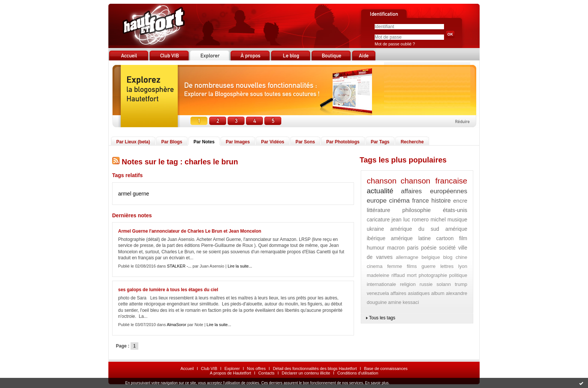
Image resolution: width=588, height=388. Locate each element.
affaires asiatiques (410, 293)
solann (444, 284)
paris (413, 248)
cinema (375, 266)
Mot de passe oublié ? (395, 44)
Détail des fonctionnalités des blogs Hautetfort (315, 368)
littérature (379, 210)
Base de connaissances (386, 368)
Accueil (187, 368)
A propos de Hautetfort (230, 373)
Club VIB (209, 368)
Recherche (412, 142)
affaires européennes (434, 191)
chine (461, 257)
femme (394, 266)
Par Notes (204, 142)
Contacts (266, 373)
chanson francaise (434, 181)
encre (460, 201)
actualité (380, 191)
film (463, 238)
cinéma (400, 201)
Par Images (238, 142)
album (438, 293)
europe (377, 201)
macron (396, 248)
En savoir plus (377, 383)
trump (461, 284)
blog (448, 257)
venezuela (378, 293)
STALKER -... (179, 266)
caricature (378, 220)
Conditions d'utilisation (358, 373)
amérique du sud (415, 229)
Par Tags (380, 142)
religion (408, 284)
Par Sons (305, 142)
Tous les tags (382, 318)
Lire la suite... (240, 266)
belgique (431, 257)
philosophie (417, 210)
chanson (382, 181)
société (447, 248)
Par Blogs (172, 142)
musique (457, 220)
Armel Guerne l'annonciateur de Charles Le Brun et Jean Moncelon (190, 231)
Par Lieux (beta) (133, 142)
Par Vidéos (273, 142)
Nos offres (256, 368)
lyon (463, 266)
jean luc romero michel (418, 220)
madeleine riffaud (386, 275)
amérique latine (411, 238)
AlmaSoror (177, 325)
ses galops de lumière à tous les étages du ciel (168, 290)
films (412, 266)
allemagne (407, 257)
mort (412, 275)
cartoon (445, 238)
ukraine (375, 229)
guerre (429, 266)
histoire (441, 201)
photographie (433, 275)
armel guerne (134, 194)
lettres (447, 266)
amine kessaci (403, 302)
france (420, 201)
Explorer (232, 368)
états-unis (455, 210)
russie (426, 284)
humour (376, 248)
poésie (429, 248)
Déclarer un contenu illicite (306, 373)
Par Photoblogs (343, 142)
